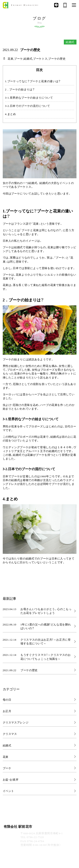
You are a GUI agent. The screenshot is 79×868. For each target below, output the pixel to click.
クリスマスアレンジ (16, 722)
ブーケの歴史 (57, 59)
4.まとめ (11, 114)
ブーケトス (40, 59)
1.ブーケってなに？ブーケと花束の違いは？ (33, 81)
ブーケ (18, 59)
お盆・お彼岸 (11, 779)
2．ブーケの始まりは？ (20, 89)
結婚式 (28, 59)
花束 (10, 59)
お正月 (7, 711)
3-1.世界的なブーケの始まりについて (29, 98)
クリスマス (10, 734)
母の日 (7, 700)
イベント (9, 791)
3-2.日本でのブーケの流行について (28, 106)
